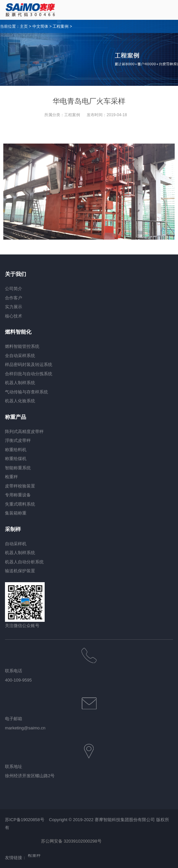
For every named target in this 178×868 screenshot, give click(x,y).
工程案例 (61, 26)
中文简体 (40, 26)
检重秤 (34, 856)
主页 (24, 26)
